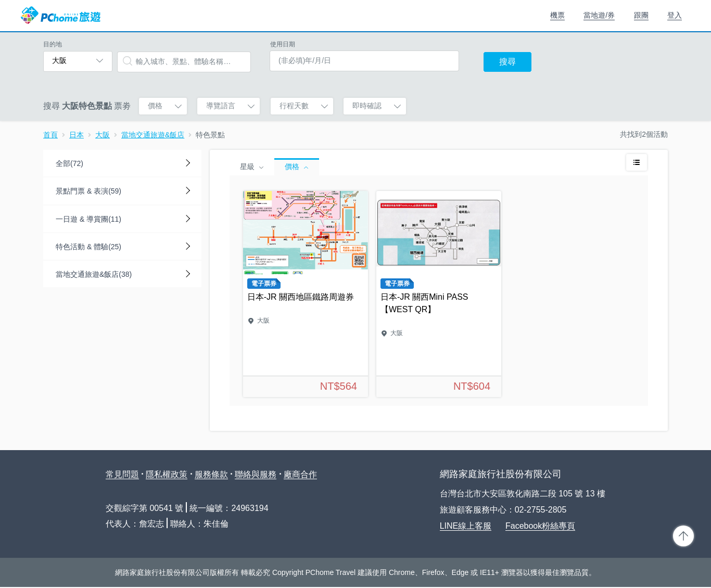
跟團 (641, 15)
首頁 (50, 135)
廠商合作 (300, 474)
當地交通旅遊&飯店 (153, 135)
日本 (77, 135)
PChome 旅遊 (61, 16)
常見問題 (122, 474)
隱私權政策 (167, 474)
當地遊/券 (599, 15)
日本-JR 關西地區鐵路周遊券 (306, 294)
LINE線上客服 (466, 526)
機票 (557, 15)
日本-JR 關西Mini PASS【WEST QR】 (439, 294)
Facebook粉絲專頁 (540, 526)
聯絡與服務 (256, 474)
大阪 (103, 135)
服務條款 (211, 474)
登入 (675, 15)
